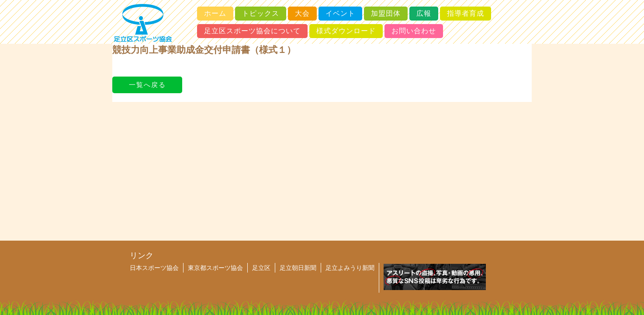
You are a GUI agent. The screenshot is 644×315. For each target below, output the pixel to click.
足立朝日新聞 (298, 268)
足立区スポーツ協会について (252, 31)
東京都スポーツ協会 (215, 268)
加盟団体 (386, 13)
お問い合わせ (414, 31)
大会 (302, 13)
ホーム (215, 13)
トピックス (261, 13)
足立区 (261, 268)
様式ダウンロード (346, 31)
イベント (340, 13)
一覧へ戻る (147, 85)
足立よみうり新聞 (350, 268)
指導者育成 (466, 13)
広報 (424, 13)
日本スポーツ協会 (154, 268)
